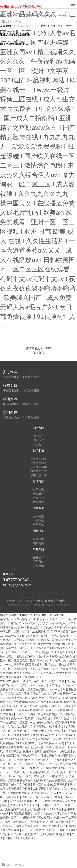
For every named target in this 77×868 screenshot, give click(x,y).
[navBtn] (73, 5)
